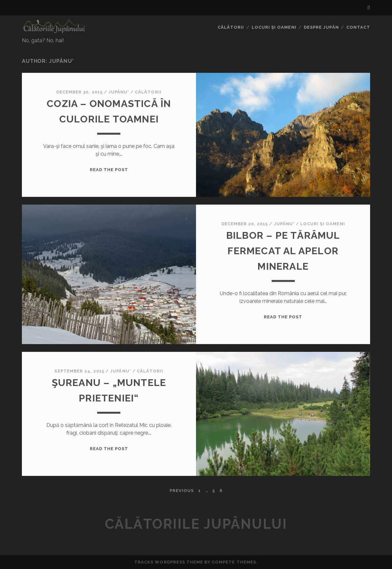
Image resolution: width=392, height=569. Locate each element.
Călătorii (231, 27)
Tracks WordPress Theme (169, 562)
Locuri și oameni (274, 27)
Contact (358, 27)
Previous (182, 491)
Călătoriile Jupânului (196, 524)
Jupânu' (119, 92)
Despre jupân (321, 27)
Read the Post (109, 170)
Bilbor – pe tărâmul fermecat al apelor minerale (283, 251)
